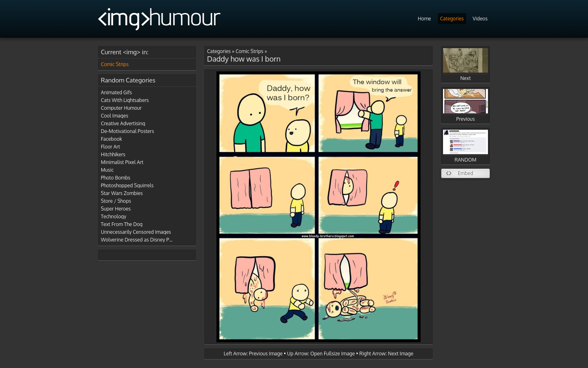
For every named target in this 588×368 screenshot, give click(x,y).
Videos (480, 19)
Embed (465, 173)
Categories (452, 19)
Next (465, 65)
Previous (465, 105)
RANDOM (465, 146)
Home (424, 19)
